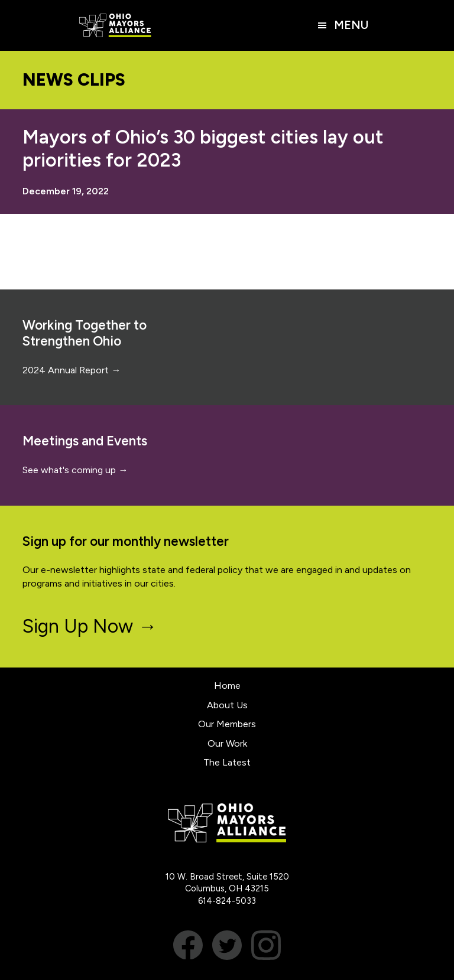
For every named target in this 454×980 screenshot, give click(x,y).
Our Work (227, 743)
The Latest (227, 762)
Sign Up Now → (90, 626)
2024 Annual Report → (72, 370)
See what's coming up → (75, 470)
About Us (227, 705)
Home (227, 686)
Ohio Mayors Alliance (115, 25)
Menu (351, 25)
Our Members (227, 724)
